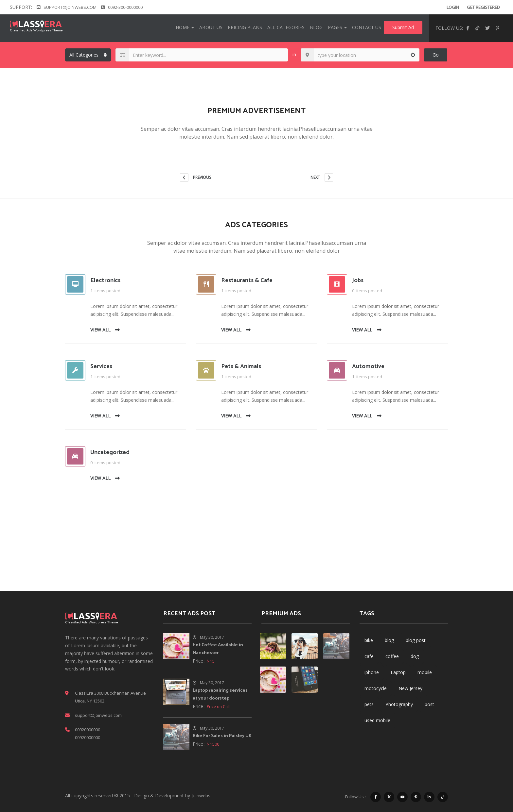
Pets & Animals (241, 366)
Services (101, 366)
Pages (337, 27)
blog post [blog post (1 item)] (416, 640)
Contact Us (367, 27)
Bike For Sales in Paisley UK (222, 736)
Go (436, 55)
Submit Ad (403, 27)
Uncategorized (110, 452)
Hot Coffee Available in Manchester (218, 649)
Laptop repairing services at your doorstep (220, 694)
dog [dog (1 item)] (415, 656)
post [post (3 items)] (429, 704)
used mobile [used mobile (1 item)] (377, 720)
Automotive (368, 366)
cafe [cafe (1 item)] (369, 656)
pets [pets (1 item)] (369, 704)
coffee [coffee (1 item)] (392, 656)
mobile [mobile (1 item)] (425, 672)
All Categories (286, 27)
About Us (211, 27)
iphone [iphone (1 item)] (372, 672)
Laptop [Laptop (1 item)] (398, 672)
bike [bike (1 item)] (369, 640)
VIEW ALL (105, 330)
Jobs (358, 280)
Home (185, 27)
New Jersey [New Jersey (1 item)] (410, 688)
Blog (316, 27)
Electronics (105, 280)
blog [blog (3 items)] (389, 640)
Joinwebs (201, 795)
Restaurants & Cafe (247, 280)
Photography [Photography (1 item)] (399, 704)
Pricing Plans (245, 27)
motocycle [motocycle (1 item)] (376, 688)
